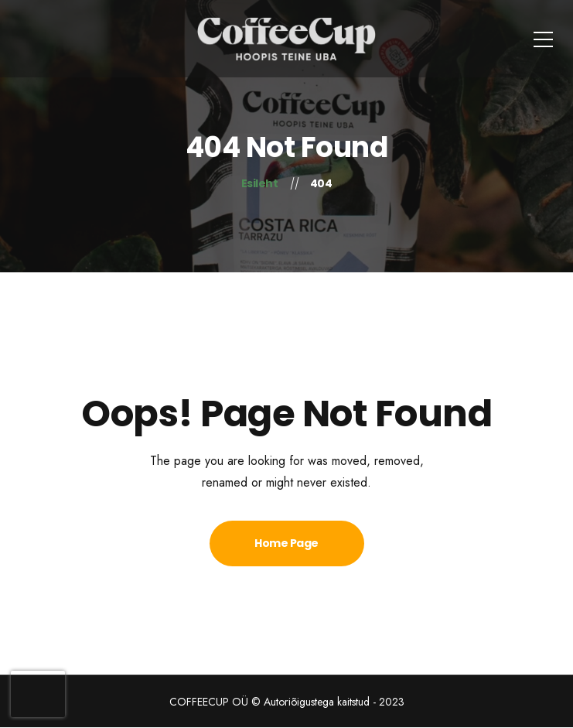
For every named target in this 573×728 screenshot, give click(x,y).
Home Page (286, 543)
